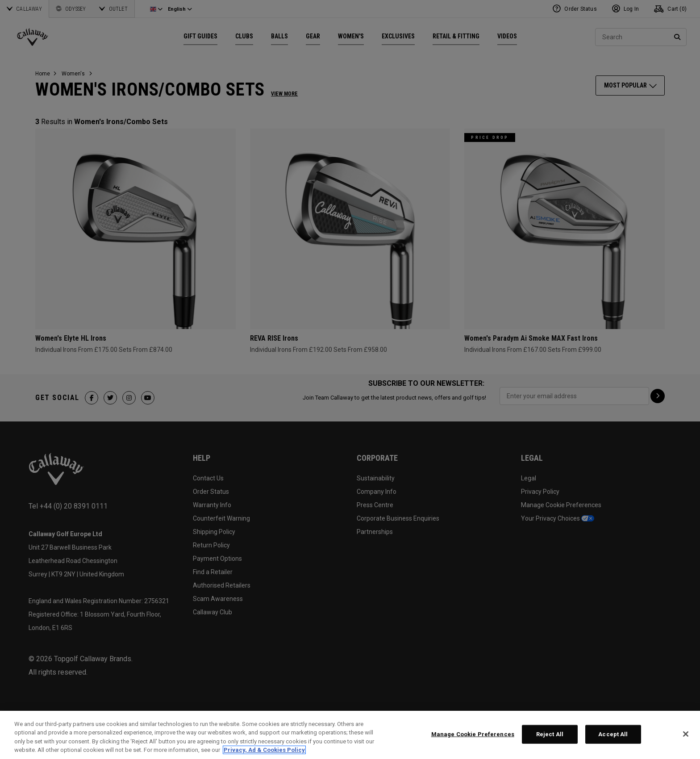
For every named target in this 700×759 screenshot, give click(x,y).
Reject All (550, 734)
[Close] (686, 734)
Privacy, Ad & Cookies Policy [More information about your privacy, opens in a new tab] (264, 750)
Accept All (613, 734)
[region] (350, 735)
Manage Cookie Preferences (473, 734)
